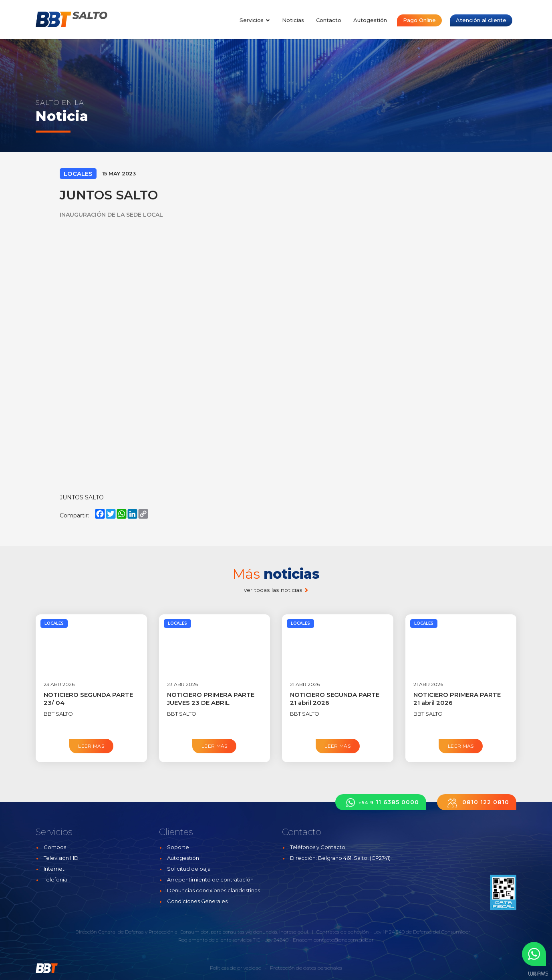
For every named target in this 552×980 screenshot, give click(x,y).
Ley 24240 (276, 940)
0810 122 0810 (477, 802)
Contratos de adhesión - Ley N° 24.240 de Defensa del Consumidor (393, 932)
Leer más (91, 746)
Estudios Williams (538, 974)
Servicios (255, 20)
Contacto (329, 20)
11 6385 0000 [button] (381, 802)
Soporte (178, 847)
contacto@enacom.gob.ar (344, 940)
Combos (55, 847)
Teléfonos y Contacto (318, 847)
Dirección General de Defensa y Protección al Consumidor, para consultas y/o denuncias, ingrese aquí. (192, 932)
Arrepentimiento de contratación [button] (210, 879)
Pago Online (419, 20)
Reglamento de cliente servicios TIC (219, 940)
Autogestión (370, 20)
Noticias (293, 20)
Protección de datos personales (306, 968)
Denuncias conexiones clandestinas (214, 890)
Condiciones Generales (197, 901)
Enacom (303, 940)
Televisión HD (61, 858)
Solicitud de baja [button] (189, 869)
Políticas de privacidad (236, 968)
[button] (534, 954)
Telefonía (55, 879)
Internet (54, 869)
